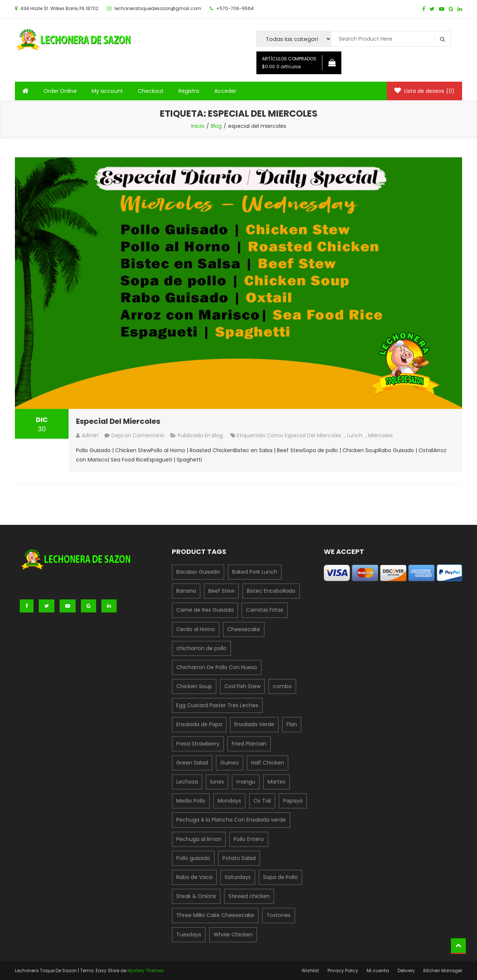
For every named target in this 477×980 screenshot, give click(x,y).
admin (90, 435)
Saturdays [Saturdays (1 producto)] (238, 877)
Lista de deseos (424, 91)
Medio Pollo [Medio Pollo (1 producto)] (191, 801)
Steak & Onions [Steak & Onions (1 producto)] (196, 896)
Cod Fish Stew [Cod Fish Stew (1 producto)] (242, 686)
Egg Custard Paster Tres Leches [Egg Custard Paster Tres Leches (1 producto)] (217, 705)
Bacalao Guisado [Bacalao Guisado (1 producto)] (198, 572)
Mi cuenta (378, 970)
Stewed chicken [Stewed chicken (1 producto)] (249, 896)
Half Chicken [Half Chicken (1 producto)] (268, 763)
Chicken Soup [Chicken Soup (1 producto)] (194, 686)
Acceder (225, 91)
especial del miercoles (313, 435)
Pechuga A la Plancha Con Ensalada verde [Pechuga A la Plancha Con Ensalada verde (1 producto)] (231, 820)
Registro (189, 91)
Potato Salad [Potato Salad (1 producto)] (239, 858)
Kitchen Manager (443, 970)
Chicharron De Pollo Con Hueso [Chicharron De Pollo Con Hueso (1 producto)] (217, 667)
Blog (217, 435)
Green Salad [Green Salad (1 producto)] (192, 763)
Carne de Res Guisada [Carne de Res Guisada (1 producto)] (205, 610)
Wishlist (310, 970)
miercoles (380, 435)
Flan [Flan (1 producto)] (292, 724)
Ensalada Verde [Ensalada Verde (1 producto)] (254, 724)
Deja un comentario (138, 435)
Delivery (406, 970)
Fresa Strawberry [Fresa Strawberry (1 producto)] (198, 744)
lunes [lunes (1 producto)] (217, 782)
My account (107, 91)
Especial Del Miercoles (118, 421)
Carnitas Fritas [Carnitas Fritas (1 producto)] (265, 610)
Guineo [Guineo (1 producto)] (230, 763)
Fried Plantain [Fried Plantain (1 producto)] (249, 744)
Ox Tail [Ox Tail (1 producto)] (262, 801)
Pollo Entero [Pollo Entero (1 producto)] (249, 839)
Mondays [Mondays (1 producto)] (229, 801)
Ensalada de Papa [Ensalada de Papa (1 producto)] (199, 724)
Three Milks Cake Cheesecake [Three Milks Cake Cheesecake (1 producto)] (215, 915)
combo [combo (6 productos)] (282, 686)
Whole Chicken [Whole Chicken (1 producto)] (233, 935)
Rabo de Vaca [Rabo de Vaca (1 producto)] (194, 877)
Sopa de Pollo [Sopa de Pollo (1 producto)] (280, 877)
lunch (355, 435)
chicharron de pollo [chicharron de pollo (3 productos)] (201, 648)
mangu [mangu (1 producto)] (246, 782)
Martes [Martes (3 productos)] (277, 782)
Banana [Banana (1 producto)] (186, 591)
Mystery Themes (146, 970)
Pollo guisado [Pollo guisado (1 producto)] (193, 858)
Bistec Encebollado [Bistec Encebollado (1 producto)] (271, 591)
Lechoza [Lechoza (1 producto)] (187, 782)
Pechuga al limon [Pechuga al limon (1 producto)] (199, 839)
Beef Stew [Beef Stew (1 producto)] (221, 591)
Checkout (151, 91)
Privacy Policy (343, 970)
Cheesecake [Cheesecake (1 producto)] (244, 629)
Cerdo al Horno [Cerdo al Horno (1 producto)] (196, 629)
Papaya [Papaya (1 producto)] (293, 801)
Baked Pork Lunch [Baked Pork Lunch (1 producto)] (255, 572)
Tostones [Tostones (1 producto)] (279, 915)
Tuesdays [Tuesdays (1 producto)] (189, 935)
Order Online (60, 91)
